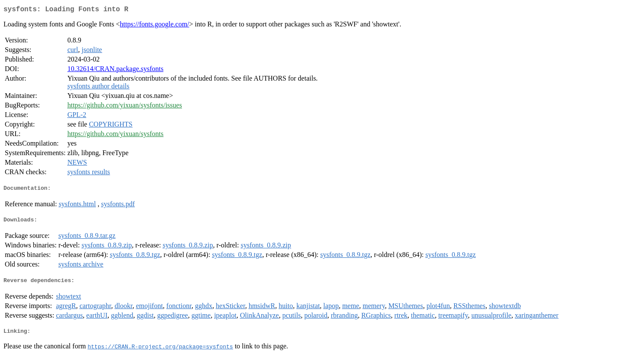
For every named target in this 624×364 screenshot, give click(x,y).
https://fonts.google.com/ (155, 26)
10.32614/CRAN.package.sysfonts (115, 70)
